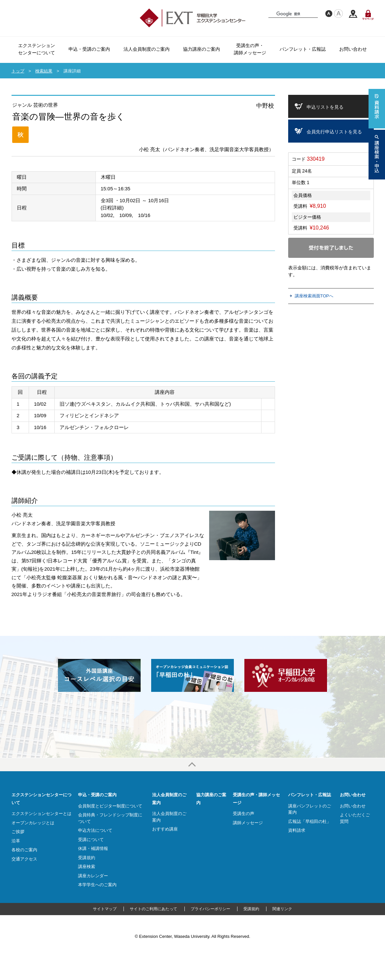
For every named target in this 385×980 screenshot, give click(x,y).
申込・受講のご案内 (97, 795)
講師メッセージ (248, 823)
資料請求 (297, 830)
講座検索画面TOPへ (314, 296)
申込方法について (95, 830)
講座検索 (87, 867)
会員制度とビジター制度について (110, 806)
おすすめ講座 (165, 829)
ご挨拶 (18, 832)
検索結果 (44, 71)
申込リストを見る (325, 107)
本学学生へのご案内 (97, 885)
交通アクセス (353, 14)
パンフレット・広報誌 (310, 795)
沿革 (16, 841)
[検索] (294, 14)
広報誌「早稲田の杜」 (310, 821)
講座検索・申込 (377, 155)
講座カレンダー (93, 876)
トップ (18, 71)
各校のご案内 (24, 850)
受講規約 (87, 858)
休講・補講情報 (93, 848)
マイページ (368, 15)
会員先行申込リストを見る (334, 132)
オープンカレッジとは (33, 823)
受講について (91, 840)
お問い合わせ (353, 795)
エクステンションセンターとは (41, 814)
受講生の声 (244, 814)
